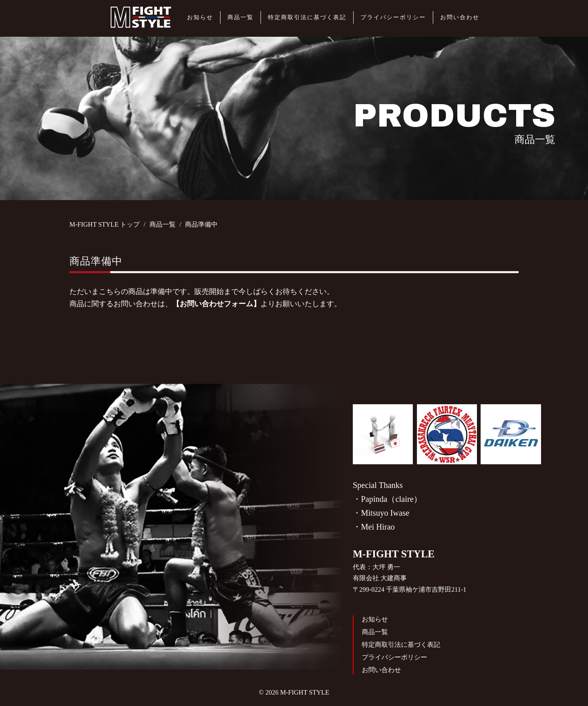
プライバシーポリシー (393, 17)
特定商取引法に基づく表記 (307, 17)
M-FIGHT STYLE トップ (105, 224)
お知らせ (200, 17)
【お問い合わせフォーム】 (216, 304)
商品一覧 (241, 17)
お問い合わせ (460, 17)
